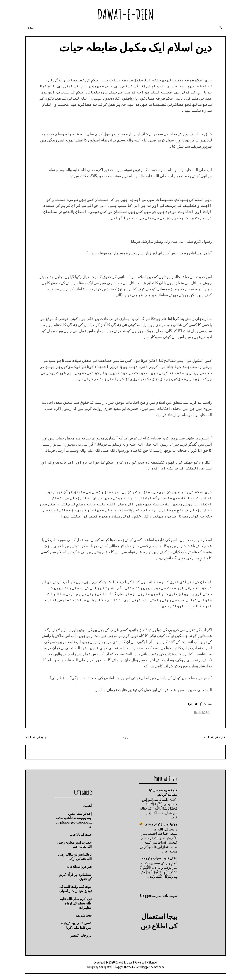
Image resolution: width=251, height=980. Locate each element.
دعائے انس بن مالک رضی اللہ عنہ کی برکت (75, 857)
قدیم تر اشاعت (215, 737)
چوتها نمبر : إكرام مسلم (161, 824)
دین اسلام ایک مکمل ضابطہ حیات (135, 47)
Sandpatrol (106, 967)
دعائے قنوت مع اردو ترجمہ (159, 858)
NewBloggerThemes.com (150, 967)
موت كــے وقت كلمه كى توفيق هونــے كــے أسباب (75, 889)
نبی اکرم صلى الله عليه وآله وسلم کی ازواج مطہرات (76, 903)
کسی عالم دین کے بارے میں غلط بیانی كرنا (76, 925)
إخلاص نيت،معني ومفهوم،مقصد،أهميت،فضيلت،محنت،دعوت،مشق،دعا (74, 820)
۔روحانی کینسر (81, 935)
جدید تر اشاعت (36, 737)
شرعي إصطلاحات (79, 867)
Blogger (146, 896)
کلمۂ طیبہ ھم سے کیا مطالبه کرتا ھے (163, 792)
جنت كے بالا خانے (81, 835)
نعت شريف (84, 915)
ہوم (31, 27)
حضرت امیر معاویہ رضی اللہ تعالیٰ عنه (74, 845)
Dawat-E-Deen (126, 14)
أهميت (87, 806)
